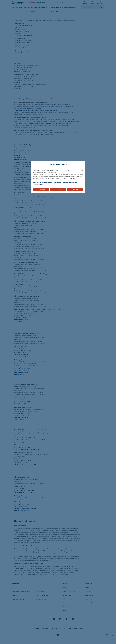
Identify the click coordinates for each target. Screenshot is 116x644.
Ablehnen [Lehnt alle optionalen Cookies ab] (58, 190)
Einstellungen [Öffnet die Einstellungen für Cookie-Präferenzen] (75, 190)
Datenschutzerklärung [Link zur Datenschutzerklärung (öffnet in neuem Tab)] (38, 184)
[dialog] (58, 177)
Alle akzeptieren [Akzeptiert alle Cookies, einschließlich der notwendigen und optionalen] (41, 190)
